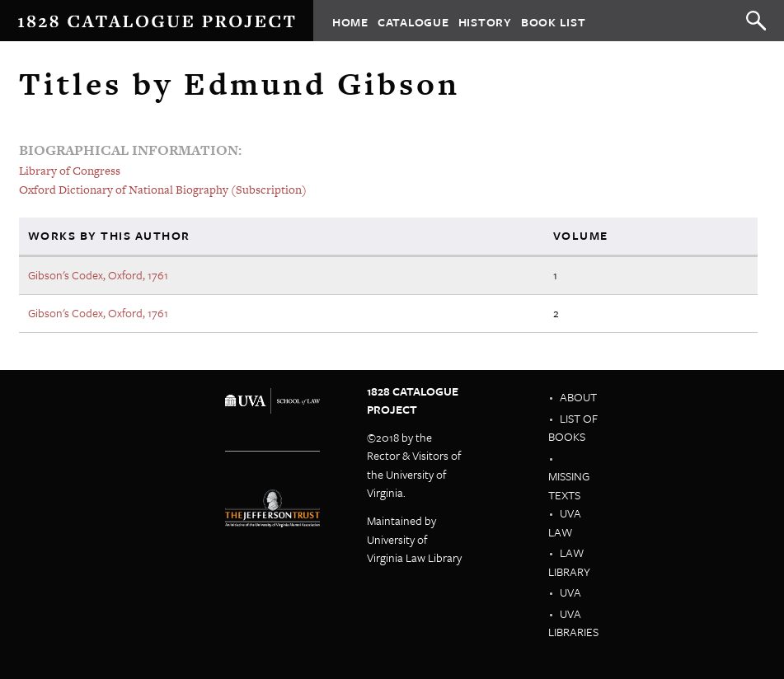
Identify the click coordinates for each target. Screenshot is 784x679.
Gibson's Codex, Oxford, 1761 (98, 275)
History (485, 21)
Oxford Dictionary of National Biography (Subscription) (163, 190)
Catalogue (413, 21)
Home (350, 21)
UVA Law (565, 522)
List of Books (573, 428)
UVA (570, 592)
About (578, 397)
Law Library (569, 562)
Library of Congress (70, 171)
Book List (554, 21)
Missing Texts (569, 485)
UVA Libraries (573, 623)
